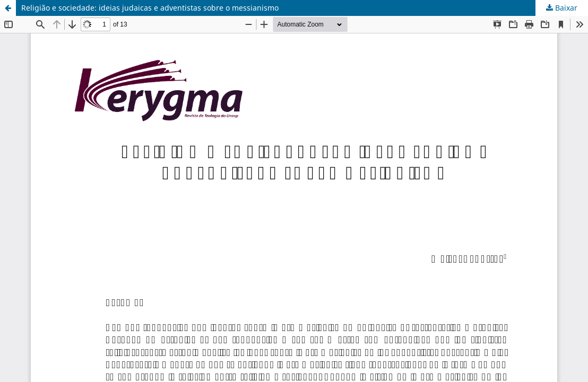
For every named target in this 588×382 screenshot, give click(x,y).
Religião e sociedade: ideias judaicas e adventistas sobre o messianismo (150, 8)
